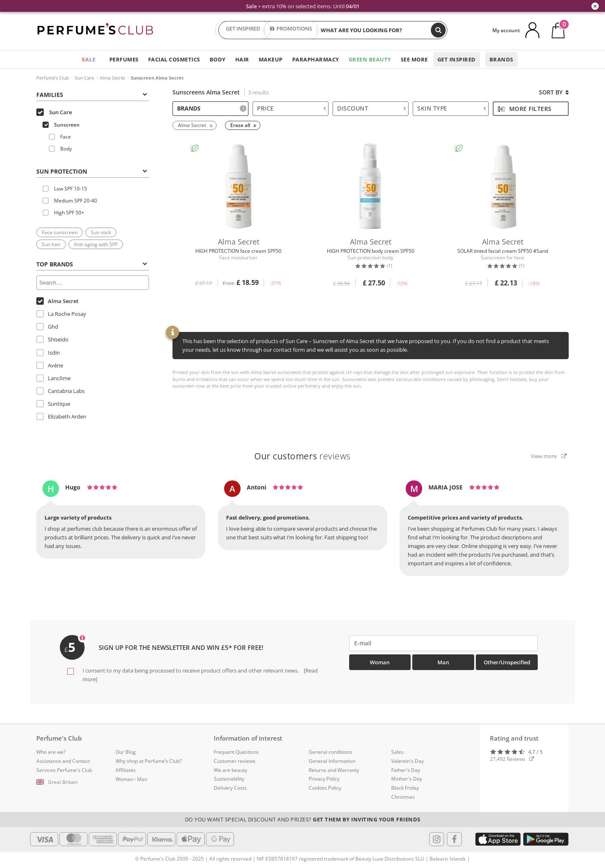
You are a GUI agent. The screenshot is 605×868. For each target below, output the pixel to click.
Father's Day (406, 770)
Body (218, 59)
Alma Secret (112, 78)
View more (549, 456)
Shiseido (52, 339)
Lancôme (53, 378)
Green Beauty (370, 59)
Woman (380, 662)
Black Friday (405, 788)
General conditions (330, 752)
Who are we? (51, 752)
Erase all (240, 125)
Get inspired (457, 59)
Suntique (53, 404)
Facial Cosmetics (174, 59)
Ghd (47, 327)
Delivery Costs (230, 788)
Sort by (554, 92)
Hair (242, 59)
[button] (70, 782)
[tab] (93, 94)
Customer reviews (235, 761)
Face (60, 137)
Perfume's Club (53, 78)
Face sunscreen (60, 232)
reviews (302, 456)
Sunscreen (61, 125)
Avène (50, 365)
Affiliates (126, 770)
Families (92, 95)
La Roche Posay (61, 314)
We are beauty (230, 770)
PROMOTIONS (291, 30)
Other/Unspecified (507, 662)
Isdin (48, 353)
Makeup (271, 59)
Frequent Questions (236, 752)
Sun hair (51, 244)
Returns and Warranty (334, 770)
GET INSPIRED (243, 30)
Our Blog (126, 752)
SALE (89, 59)
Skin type (451, 108)
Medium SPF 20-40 (70, 201)
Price (291, 108)
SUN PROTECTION (92, 171)
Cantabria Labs (60, 391)
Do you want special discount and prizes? (303, 819)
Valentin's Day (408, 761)
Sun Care (84, 78)
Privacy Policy (324, 779)
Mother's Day (407, 779)
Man (443, 662)
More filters (525, 109)
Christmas (403, 797)
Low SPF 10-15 (65, 189)
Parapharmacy (316, 59)
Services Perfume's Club (64, 770)
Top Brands (92, 264)
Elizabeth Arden (61, 416)
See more (414, 59)
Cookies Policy (325, 788)
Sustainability (229, 779)
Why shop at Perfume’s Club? (149, 761)
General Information (332, 761)
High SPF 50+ (63, 213)
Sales (397, 752)
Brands (501, 59)
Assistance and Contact (63, 761)
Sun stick (101, 232)
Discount (371, 108)
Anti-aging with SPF (96, 244)
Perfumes (124, 59)
